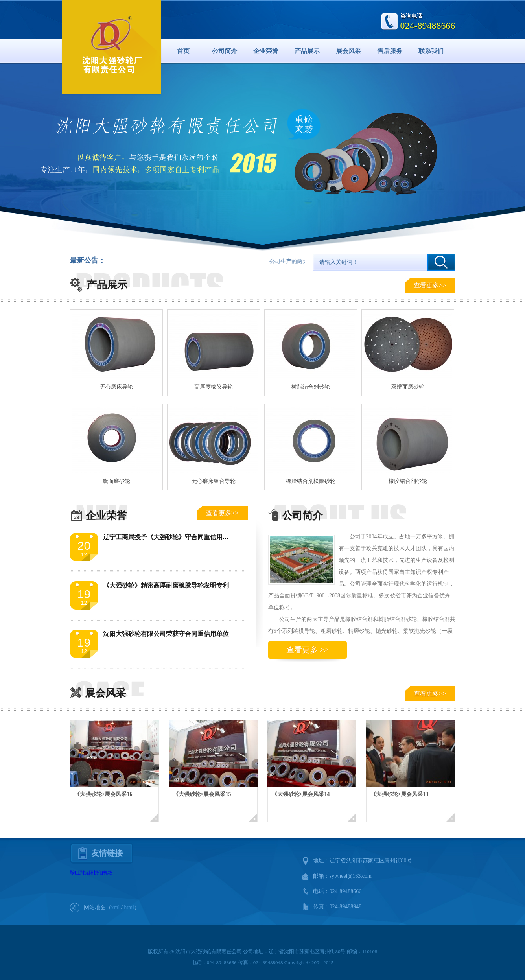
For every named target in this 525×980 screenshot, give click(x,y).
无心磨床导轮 (116, 387)
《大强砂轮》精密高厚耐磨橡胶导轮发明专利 (166, 585)
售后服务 (390, 51)
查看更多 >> (308, 650)
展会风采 (348, 51)
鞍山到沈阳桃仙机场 (91, 873)
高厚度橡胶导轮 (214, 387)
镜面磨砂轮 (116, 481)
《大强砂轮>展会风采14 (301, 794)
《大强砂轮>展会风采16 (103, 794)
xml (116, 907)
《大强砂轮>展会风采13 (400, 794)
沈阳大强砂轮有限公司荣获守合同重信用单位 (166, 634)
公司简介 (225, 51)
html (129, 907)
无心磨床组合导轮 (214, 481)
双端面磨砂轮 (408, 387)
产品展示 (307, 51)
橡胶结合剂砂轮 (408, 481)
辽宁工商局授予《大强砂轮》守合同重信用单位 (169, 537)
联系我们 (431, 51)
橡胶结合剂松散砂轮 (311, 481)
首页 (183, 51)
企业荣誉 (266, 51)
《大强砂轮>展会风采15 (202, 794)
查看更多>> (430, 285)
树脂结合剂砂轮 (311, 387)
